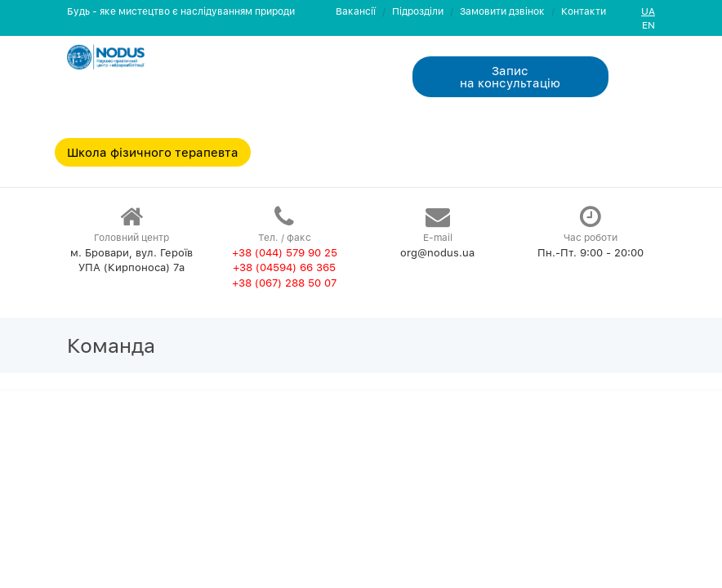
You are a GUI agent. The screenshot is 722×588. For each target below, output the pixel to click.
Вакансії (356, 11)
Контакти (584, 11)
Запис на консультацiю (510, 76)
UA (648, 11)
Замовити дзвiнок (502, 11)
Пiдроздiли (418, 11)
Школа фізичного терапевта (153, 152)
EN (648, 25)
